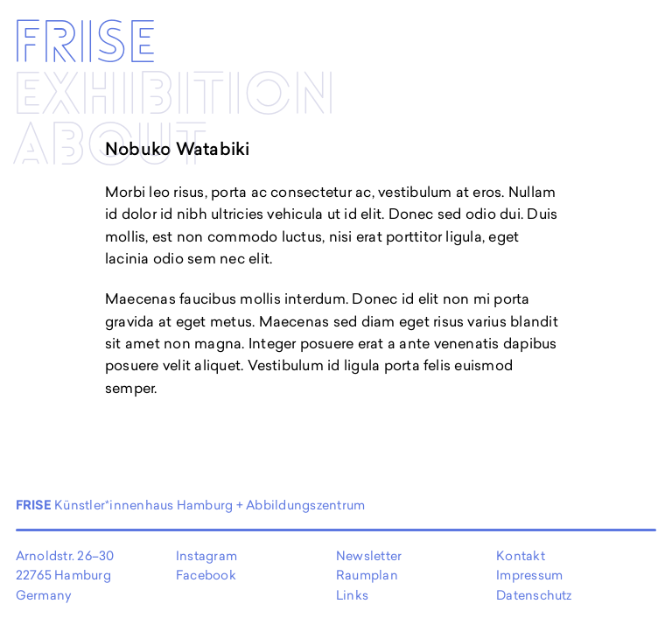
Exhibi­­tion (174, 96)
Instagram (206, 555)
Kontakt (521, 555)
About (110, 147)
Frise (84, 44)
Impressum (529, 575)
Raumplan (367, 575)
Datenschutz (534, 595)
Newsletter (369, 555)
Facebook (206, 575)
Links (352, 595)
